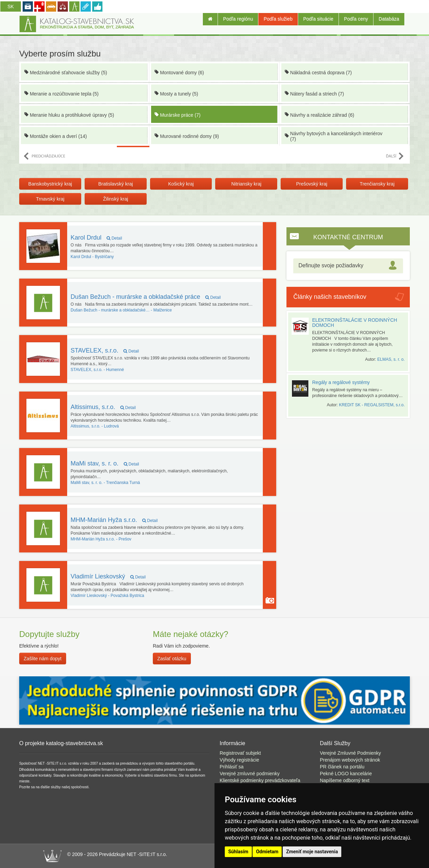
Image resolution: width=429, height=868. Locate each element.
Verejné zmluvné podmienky (250, 774)
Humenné (97, 370)
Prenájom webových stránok (350, 760)
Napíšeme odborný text (345, 780)
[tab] (348, 266)
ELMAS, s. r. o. (391, 359)
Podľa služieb (278, 19)
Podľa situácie (318, 19)
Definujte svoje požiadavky (331, 265)
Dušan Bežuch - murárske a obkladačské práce (146, 297)
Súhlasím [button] (238, 852)
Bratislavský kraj (116, 184)
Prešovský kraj (312, 184)
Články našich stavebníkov (330, 297)
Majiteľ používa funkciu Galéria (270, 600)
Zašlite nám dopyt (43, 659)
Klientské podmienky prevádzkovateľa (260, 780)
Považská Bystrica (107, 596)
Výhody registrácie (239, 760)
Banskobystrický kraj (50, 184)
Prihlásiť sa (232, 767)
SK (11, 7)
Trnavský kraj (50, 199)
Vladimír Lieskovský (108, 576)
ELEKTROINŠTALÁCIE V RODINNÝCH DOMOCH (355, 323)
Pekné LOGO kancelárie (346, 774)
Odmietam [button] (267, 852)
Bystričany (92, 257)
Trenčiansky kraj (377, 184)
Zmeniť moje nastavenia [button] (312, 852)
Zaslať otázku (172, 659)
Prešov (101, 539)
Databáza (389, 19)
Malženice (121, 310)
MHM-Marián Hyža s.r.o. (114, 520)
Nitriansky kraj (246, 184)
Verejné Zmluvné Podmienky (351, 753)
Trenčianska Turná (105, 483)
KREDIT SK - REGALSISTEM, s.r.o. (372, 405)
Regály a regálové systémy (341, 382)
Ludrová (95, 426)
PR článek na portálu (342, 767)
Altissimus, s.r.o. (103, 407)
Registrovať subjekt (240, 753)
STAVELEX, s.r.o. (105, 350)
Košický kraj (181, 184)
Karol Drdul (96, 238)
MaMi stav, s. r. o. (105, 463)
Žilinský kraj (116, 199)
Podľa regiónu (238, 19)
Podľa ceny (356, 19)
